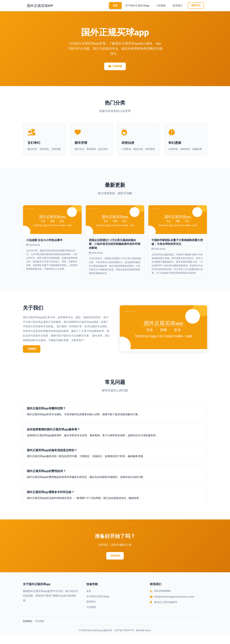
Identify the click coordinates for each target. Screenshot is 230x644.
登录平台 (196, 6)
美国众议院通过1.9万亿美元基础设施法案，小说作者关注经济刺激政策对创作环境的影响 (115, 252)
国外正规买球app (94, 639)
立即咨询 (115, 564)
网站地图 (140, 639)
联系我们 (177, 6)
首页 (115, 6)
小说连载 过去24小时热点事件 (45, 248)
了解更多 (32, 357)
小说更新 (161, 6)
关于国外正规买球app (137, 6)
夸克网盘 (40, 630)
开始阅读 (115, 66)
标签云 (149, 639)
